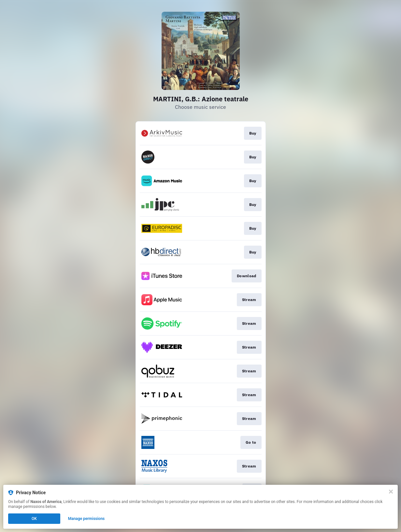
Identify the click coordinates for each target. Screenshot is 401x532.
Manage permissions (86, 519)
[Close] (391, 492)
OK (34, 519)
